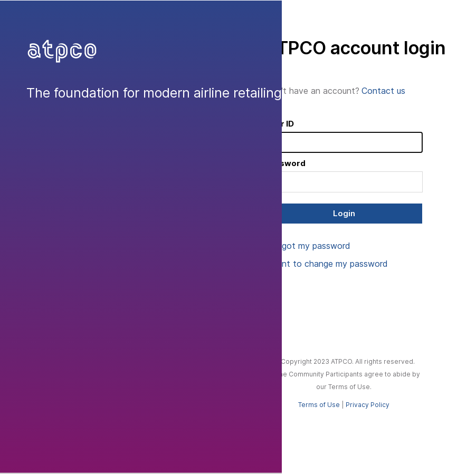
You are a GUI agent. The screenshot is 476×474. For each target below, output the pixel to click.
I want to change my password (326, 264)
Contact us (383, 91)
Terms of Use (319, 405)
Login (344, 213)
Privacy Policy (368, 405)
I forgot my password (308, 246)
